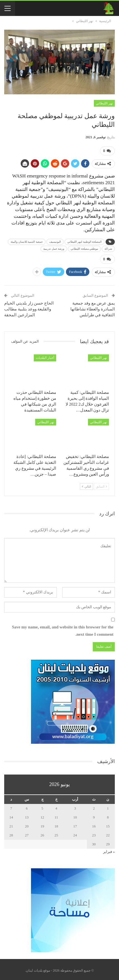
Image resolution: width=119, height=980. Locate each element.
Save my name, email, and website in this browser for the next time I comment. (63, 629)
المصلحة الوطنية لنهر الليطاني (85, 241)
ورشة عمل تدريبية (54, 248)
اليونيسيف (55, 241)
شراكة (108, 248)
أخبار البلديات (45, 355)
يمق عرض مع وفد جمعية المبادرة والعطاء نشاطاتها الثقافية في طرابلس (93, 307)
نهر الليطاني (104, 103)
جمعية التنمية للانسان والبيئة (27, 241)
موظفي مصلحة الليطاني (84, 248)
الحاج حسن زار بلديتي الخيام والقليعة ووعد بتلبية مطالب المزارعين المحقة (29, 307)
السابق (101, 484)
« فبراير (109, 849)
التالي (86, 484)
